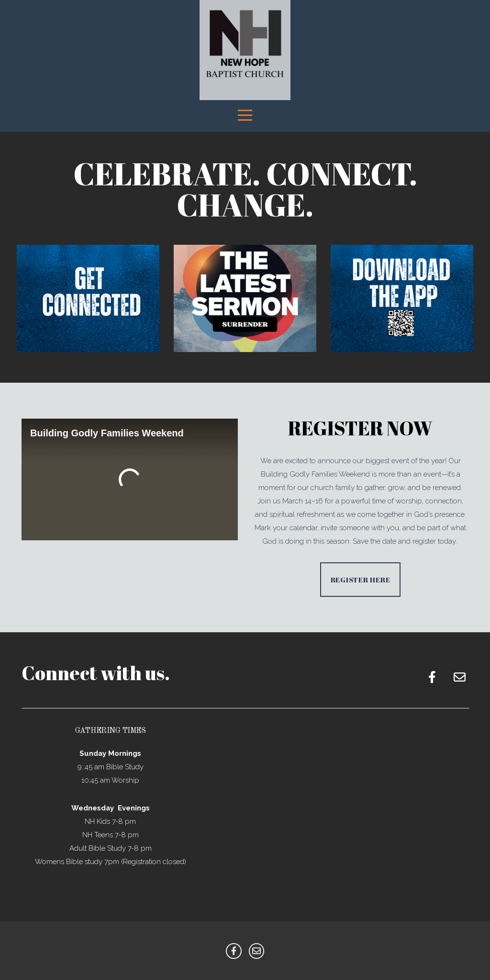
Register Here (361, 580)
